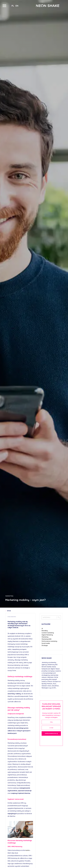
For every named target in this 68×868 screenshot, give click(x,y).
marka (27, 850)
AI (42, 629)
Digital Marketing (47, 635)
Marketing (9, 596)
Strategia (45, 645)
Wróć (8, 611)
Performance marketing (49, 641)
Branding (45, 631)
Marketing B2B (46, 639)
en (17, 6)
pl (13, 6)
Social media (46, 643)
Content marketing (48, 633)
